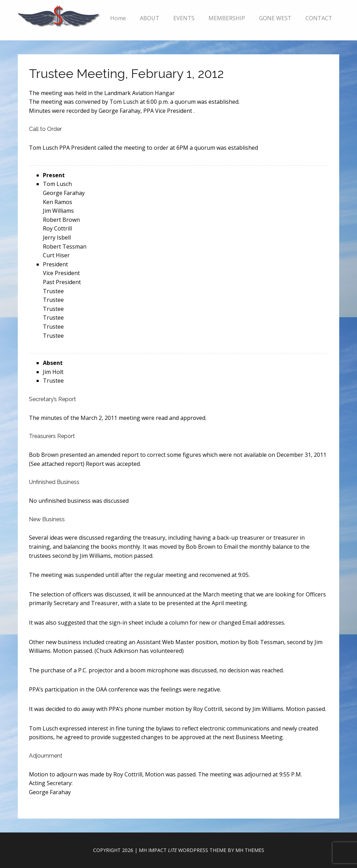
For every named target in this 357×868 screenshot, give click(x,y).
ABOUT (150, 18)
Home (118, 18)
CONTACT (319, 18)
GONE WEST (275, 18)
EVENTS (184, 18)
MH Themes (250, 850)
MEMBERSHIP (227, 18)
